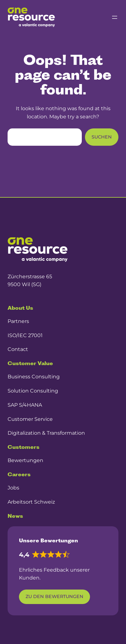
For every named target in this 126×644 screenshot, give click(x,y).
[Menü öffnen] (115, 17)
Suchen (102, 137)
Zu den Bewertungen (54, 596)
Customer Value (30, 363)
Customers (24, 447)
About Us (20, 308)
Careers (19, 474)
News (15, 516)
